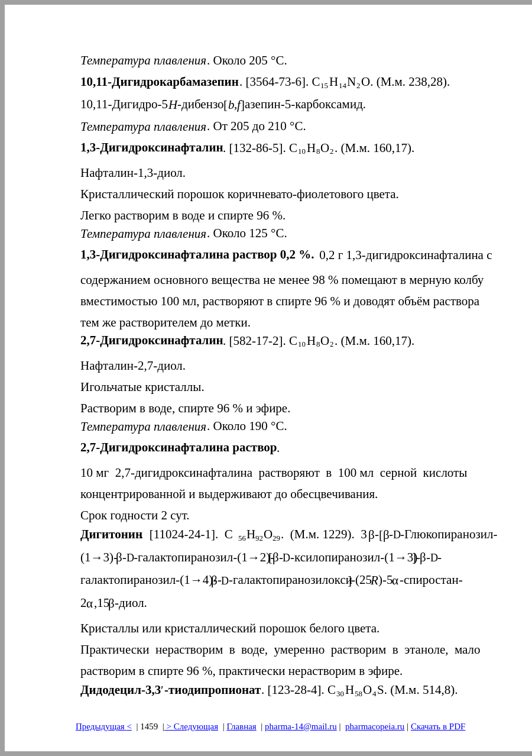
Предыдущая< (104, 726)
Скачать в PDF (438, 726)
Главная (241, 726)
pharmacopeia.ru (375, 726)
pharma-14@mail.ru (301, 726)
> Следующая (191, 726)
